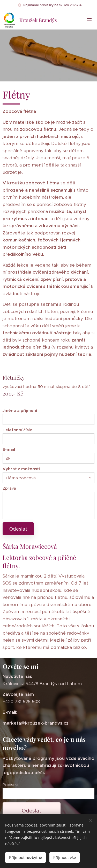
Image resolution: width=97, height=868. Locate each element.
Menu (89, 20)
